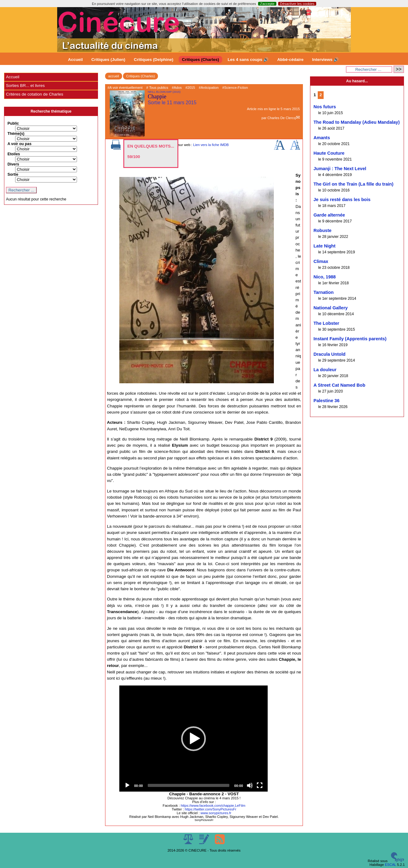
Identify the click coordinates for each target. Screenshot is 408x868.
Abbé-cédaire (290, 60)
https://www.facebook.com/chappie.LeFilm (213, 806)
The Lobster (326, 323)
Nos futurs (325, 107)
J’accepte (267, 4)
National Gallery (331, 308)
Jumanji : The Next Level (340, 169)
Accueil (75, 60)
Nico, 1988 (325, 277)
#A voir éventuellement (125, 88)
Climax (321, 261)
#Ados (177, 88)
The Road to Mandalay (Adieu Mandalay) (357, 122)
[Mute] (250, 785)
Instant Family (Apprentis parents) (350, 339)
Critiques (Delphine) (154, 60)
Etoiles (14, 154)
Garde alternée (329, 215)
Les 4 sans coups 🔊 (248, 60)
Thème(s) (16, 134)
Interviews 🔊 (325, 60)
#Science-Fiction (235, 88)
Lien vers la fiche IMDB (211, 145)
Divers (13, 164)
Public (13, 123)
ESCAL (390, 865)
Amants (322, 138)
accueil (114, 76)
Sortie (13, 174)
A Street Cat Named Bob (339, 385)
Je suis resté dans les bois (342, 200)
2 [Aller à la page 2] (321, 95)
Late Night (324, 246)
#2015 (190, 88)
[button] (193, 739)
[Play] (127, 785)
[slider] (189, 785)
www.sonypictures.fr (216, 813)
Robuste (322, 230)
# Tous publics (157, 88)
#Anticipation (209, 88)
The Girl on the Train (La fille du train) (353, 184)
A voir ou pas (19, 144)
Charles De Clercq (281, 118)
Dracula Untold (329, 354)
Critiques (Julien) (108, 60)
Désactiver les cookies (297, 4)
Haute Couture (329, 153)
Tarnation (323, 292)
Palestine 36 (326, 401)
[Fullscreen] (260, 785)
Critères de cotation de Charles (34, 94)
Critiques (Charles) (200, 60)
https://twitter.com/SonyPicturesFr (211, 809)
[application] (193, 739)
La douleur (325, 370)
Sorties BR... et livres (25, 86)
